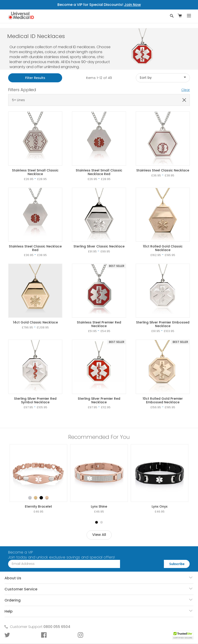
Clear (186, 90)
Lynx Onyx (160, 506)
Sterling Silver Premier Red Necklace (99, 400)
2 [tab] (101, 522)
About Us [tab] (13, 578)
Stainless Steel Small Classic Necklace (35, 172)
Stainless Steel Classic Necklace (163, 170)
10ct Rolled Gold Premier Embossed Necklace (163, 400)
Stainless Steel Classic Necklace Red (35, 248)
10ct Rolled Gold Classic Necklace (163, 248)
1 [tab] (97, 522)
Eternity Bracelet (38, 506)
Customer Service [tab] (21, 589)
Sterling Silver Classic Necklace (99, 246)
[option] (30, 498)
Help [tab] (9, 611)
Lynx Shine (99, 506)
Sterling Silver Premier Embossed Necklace (163, 324)
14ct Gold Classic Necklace (35, 322)
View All (99, 535)
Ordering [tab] (13, 600)
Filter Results (35, 78)
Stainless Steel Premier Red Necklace (99, 324)
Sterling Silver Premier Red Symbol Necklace (35, 400)
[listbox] (38, 494)
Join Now (132, 5)
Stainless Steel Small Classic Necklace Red (99, 172)
